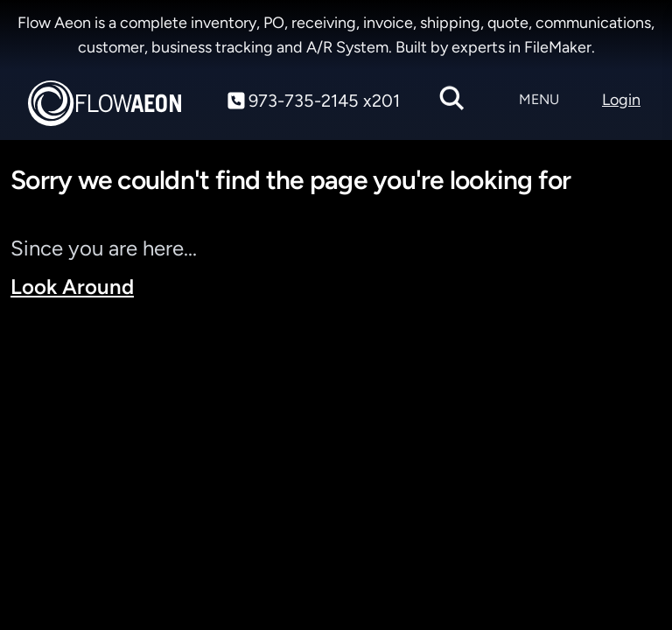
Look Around (72, 287)
